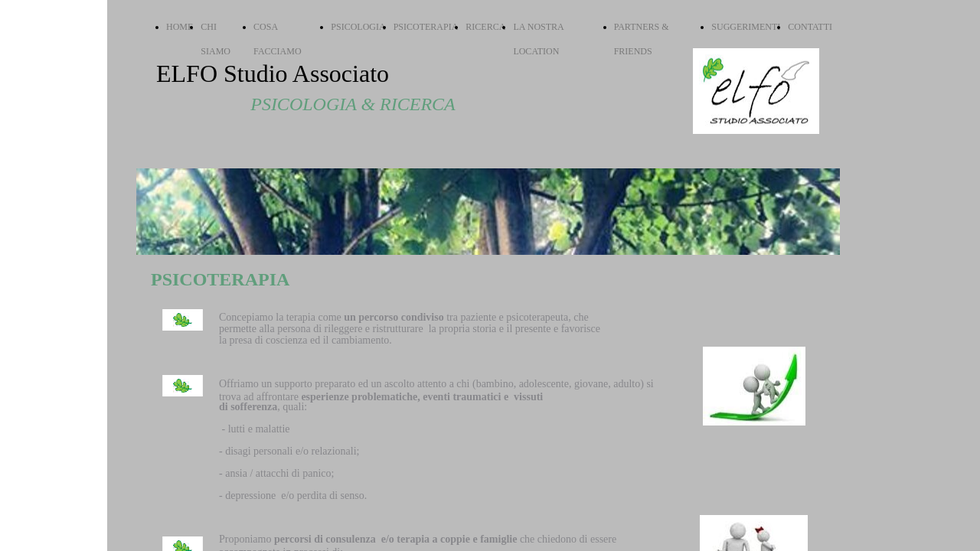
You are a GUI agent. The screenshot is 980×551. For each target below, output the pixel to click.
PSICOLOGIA (358, 27)
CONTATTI (810, 27)
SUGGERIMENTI (746, 27)
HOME (180, 27)
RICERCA (485, 27)
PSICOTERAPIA (426, 27)
